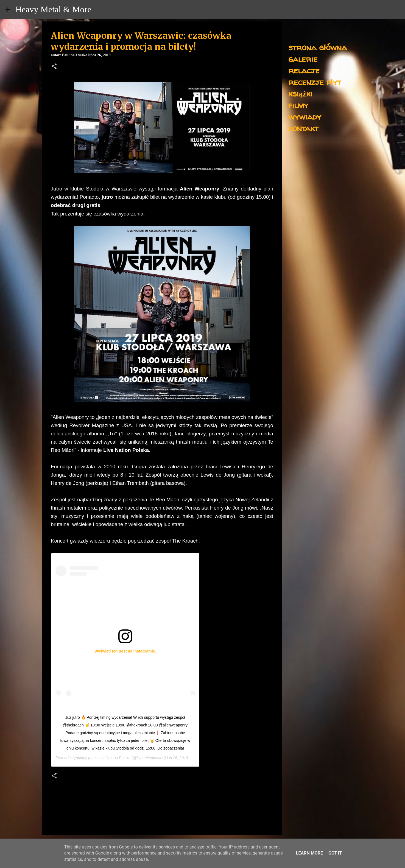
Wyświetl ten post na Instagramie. (125, 651)
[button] (54, 67)
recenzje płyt (315, 82)
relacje (304, 70)
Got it (335, 853)
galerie (303, 59)
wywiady (305, 116)
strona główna (318, 47)
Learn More (309, 853)
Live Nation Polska (114, 758)
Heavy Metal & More (53, 9)
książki (300, 93)
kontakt (303, 128)
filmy (298, 105)
